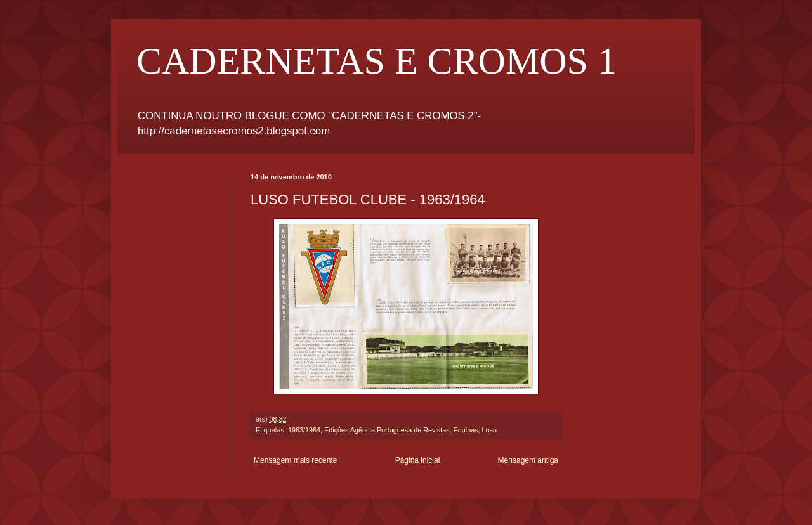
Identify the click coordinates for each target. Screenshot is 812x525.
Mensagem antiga (528, 460)
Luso (489, 430)
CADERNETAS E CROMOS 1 (377, 61)
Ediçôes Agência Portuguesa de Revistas (387, 430)
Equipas (466, 430)
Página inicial (418, 460)
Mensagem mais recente (295, 460)
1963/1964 (304, 430)
